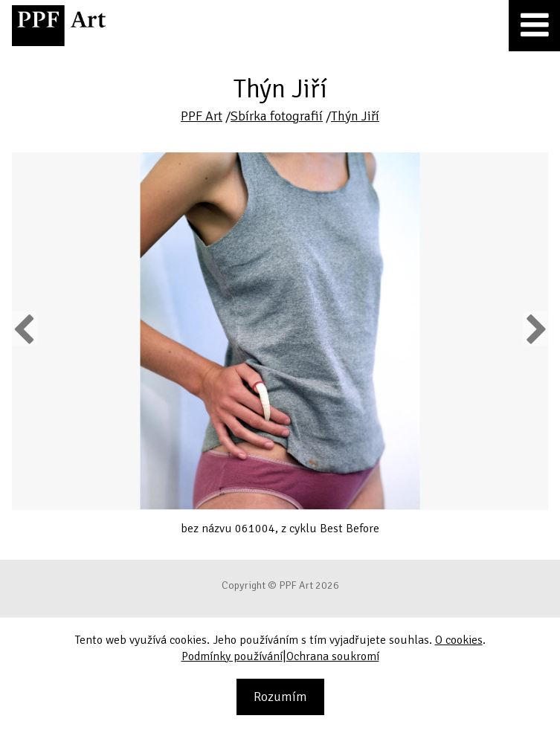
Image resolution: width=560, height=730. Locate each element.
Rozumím (280, 697)
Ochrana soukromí (333, 656)
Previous (25, 329)
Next (535, 329)
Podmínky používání (232, 656)
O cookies (459, 640)
